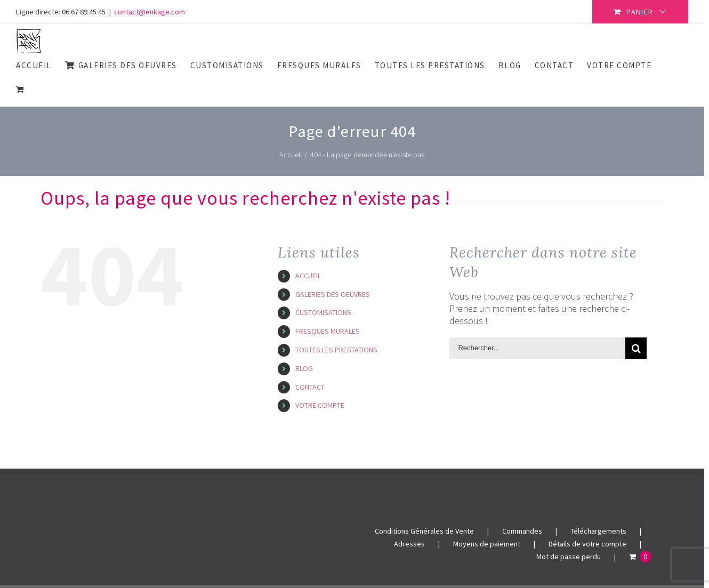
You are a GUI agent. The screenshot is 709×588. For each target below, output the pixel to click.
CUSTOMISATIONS (323, 312)
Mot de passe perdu (569, 557)
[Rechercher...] (537, 348)
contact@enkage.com (150, 12)
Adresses (409, 544)
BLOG (304, 368)
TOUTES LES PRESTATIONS (336, 350)
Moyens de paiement (487, 544)
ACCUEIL (308, 276)
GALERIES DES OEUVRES (333, 294)
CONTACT (310, 387)
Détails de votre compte (587, 544)
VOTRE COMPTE (320, 405)
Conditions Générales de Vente (424, 531)
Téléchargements (598, 531)
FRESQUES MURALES (328, 331)
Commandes (522, 531)
